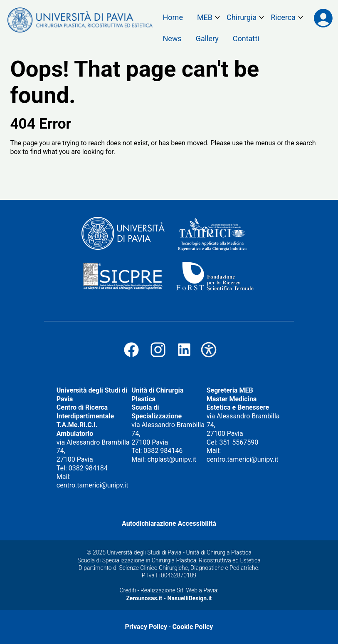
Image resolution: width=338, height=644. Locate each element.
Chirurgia (242, 17)
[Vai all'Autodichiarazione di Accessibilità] (209, 356)
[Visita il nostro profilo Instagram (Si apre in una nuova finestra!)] (158, 356)
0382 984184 (88, 468)
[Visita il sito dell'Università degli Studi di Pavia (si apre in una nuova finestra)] (123, 234)
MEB (205, 17)
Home (173, 17)
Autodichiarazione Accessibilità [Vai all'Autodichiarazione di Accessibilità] (169, 523)
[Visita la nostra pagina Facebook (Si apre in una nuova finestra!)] (131, 356)
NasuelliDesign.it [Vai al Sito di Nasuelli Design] (190, 598)
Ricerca (283, 17)
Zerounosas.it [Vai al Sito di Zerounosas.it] (144, 598)
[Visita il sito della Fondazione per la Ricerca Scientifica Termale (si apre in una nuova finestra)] (215, 277)
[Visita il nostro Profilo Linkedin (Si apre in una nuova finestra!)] (184, 356)
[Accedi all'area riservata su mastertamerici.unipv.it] (323, 19)
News (172, 39)
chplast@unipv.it (172, 459)
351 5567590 (239, 442)
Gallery (207, 39)
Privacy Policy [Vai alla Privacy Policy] (146, 627)
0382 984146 (163, 451)
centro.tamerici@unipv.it (93, 485)
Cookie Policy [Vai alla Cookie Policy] (192, 627)
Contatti (246, 39)
